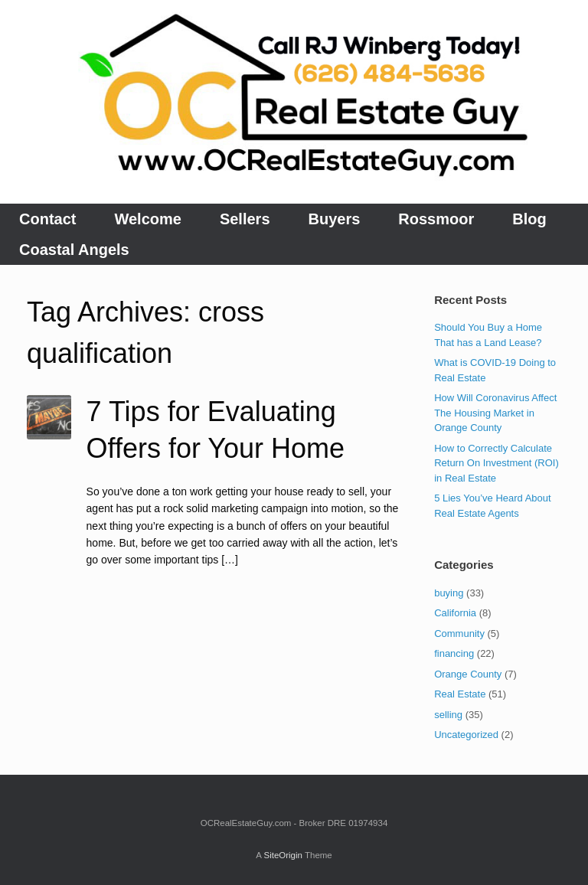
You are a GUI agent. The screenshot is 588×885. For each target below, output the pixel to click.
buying (449, 593)
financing (454, 653)
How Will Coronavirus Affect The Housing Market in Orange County (495, 413)
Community (459, 634)
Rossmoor (436, 219)
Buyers (335, 219)
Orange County (468, 674)
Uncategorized (466, 735)
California (455, 613)
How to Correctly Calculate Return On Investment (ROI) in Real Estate (497, 463)
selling (448, 715)
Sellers (245, 219)
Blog (529, 219)
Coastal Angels (74, 250)
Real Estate (460, 694)
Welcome (147, 219)
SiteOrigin (283, 855)
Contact (47, 219)
